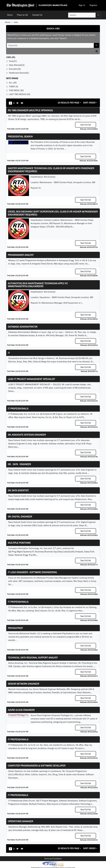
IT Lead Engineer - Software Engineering (32, 572)
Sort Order (89, 103)
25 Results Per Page (68, 103)
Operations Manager (20, 821)
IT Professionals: (18, 409)
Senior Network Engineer (24, 684)
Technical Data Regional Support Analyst (33, 658)
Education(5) (15, 69)
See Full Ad (86, 125)
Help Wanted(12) (17, 65)
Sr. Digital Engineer (20, 517)
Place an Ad (22, 15)
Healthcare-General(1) (19, 73)
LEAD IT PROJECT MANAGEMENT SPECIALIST (31, 379)
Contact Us (37, 15)
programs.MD (73, 637)
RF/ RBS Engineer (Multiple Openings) (30, 110)
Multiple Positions (19, 543)
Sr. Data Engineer (19, 464)
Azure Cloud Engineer (21, 710)
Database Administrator (23, 327)
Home (10, 15)
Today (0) (13, 86)
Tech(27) (13, 61)
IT (9, 353)
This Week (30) (16, 90)
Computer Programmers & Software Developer (37, 766)
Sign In (82, 5)
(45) (11, 57)
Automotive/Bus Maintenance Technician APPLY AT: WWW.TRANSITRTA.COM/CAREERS (38, 285)
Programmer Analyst (21, 255)
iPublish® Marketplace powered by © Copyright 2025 (53, 864)
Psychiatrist (15, 628)
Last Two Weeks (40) (20, 94)
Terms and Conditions (53, 859)
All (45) (13, 83)
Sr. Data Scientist (18, 490)
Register (93, 5)
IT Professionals (18, 795)
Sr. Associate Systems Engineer (27, 435)
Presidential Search (20, 136)
